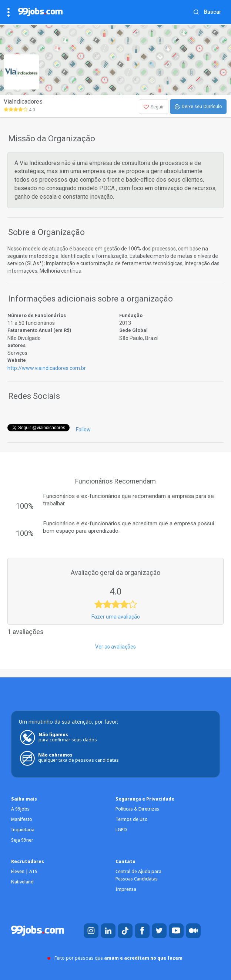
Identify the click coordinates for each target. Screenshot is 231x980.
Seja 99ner (22, 840)
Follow (83, 430)
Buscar (213, 12)
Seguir (154, 107)
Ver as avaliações (115, 647)
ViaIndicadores (23, 102)
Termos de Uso (132, 819)
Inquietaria (23, 830)
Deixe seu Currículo (198, 107)
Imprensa (126, 889)
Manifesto (22, 819)
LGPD (121, 830)
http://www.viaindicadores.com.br (47, 368)
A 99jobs (20, 809)
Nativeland (22, 882)
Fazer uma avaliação (116, 617)
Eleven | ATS (24, 871)
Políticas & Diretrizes (137, 809)
